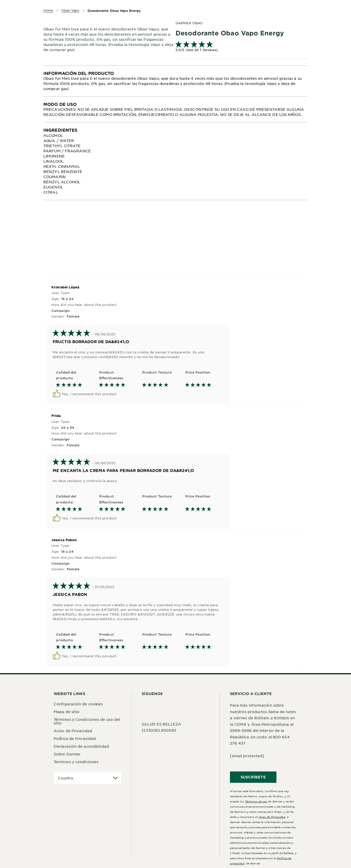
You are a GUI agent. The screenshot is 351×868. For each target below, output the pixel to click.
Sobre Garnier (67, 754)
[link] (242, 47)
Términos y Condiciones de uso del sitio (87, 721)
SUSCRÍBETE (253, 777)
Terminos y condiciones (76, 762)
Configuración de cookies (78, 704)
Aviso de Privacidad (73, 731)
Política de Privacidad (75, 738)
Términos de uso (256, 801)
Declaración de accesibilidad (81, 746)
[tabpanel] (176, 81)
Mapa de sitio (67, 712)
